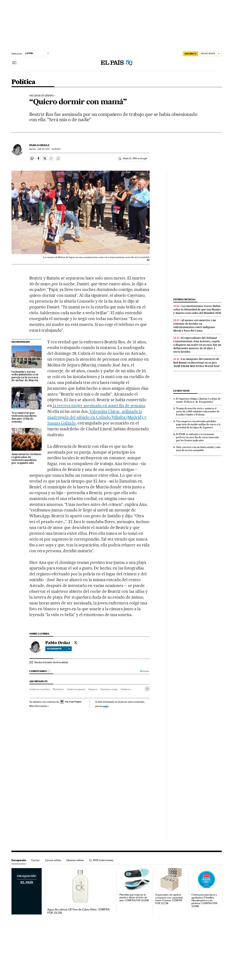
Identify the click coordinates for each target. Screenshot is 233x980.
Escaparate (19, 860)
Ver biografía (59, 649)
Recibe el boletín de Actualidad (51, 662)
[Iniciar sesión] (211, 54)
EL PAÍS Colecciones (101, 860)
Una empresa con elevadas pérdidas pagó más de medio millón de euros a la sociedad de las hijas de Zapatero (198, 424)
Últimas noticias (184, 299)
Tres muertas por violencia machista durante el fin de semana (24, 417)
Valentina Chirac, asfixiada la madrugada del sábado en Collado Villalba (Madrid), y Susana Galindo (97, 417)
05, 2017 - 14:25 (49, 149)
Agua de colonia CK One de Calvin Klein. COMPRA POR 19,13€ (78, 911)
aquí (106, 706)
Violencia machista (40, 689)
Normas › (145, 671)
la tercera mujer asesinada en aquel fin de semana (98, 406)
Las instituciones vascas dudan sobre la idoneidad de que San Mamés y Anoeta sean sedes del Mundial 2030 (197, 310)
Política (23, 82)
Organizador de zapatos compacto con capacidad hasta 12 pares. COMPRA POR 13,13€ (169, 899)
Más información (39, 706)
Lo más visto (181, 391)
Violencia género (76, 689)
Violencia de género (41, 96)
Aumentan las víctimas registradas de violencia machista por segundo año (26, 459)
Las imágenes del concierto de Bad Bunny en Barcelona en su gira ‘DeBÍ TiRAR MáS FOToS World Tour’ (197, 362)
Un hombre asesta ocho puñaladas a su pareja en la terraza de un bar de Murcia (25, 376)
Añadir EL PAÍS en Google (135, 158)
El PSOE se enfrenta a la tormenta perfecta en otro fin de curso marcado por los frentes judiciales (197, 437)
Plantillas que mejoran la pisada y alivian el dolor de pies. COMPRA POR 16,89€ (134, 898)
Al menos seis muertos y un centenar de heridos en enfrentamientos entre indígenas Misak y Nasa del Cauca (195, 325)
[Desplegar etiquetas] (147, 689)
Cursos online (53, 860)
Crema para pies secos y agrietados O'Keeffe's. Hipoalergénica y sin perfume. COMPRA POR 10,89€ (204, 901)
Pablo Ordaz (39, 145)
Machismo (58, 689)
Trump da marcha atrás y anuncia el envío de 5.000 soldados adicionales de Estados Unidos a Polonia (198, 411)
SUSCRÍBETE (191, 54)
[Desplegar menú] (14, 63)
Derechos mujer (109, 689)
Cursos (35, 860)
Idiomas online (75, 860)
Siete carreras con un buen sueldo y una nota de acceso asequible (198, 449)
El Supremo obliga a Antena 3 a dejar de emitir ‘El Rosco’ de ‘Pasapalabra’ (198, 400)
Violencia (126, 689)
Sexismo (93, 689)
